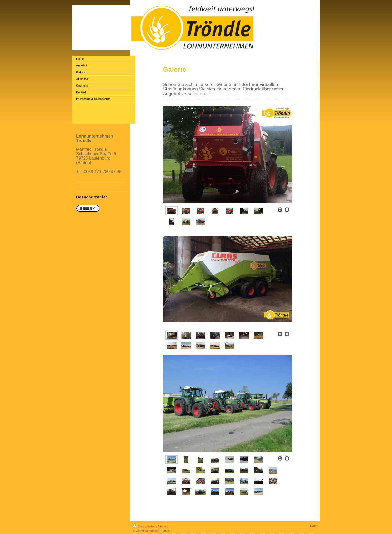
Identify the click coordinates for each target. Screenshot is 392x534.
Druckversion (144, 526)
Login (314, 526)
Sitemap (163, 526)
